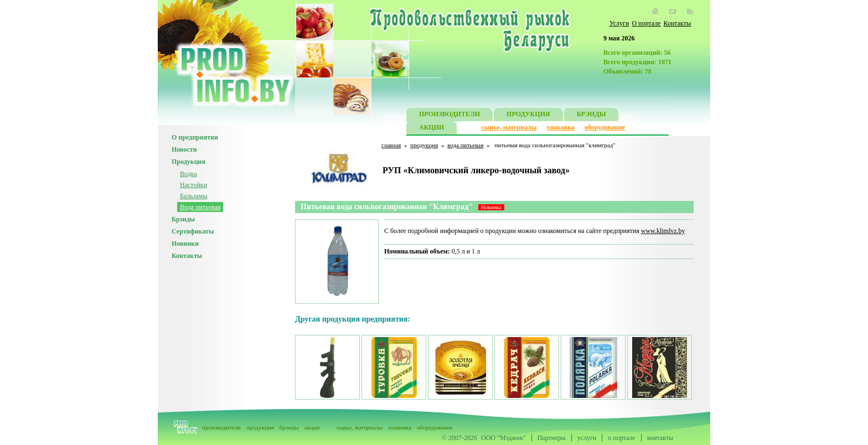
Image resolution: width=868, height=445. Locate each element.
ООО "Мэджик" (503, 438)
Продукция (188, 162)
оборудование (605, 127)
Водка (188, 174)
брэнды (289, 427)
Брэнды (183, 219)
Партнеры (552, 438)
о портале (621, 438)
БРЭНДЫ (591, 115)
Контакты (677, 23)
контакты (660, 438)
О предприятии (195, 137)
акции (312, 427)
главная (391, 145)
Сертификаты (193, 231)
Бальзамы (194, 196)
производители (221, 427)
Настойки (193, 185)
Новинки (185, 244)
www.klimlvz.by (663, 231)
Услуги (619, 23)
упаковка (560, 127)
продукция (424, 145)
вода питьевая (465, 145)
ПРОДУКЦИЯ (528, 115)
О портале (646, 23)
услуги (587, 438)
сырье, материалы (509, 127)
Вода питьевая (200, 207)
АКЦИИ (432, 129)
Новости (184, 149)
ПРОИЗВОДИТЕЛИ (449, 115)
